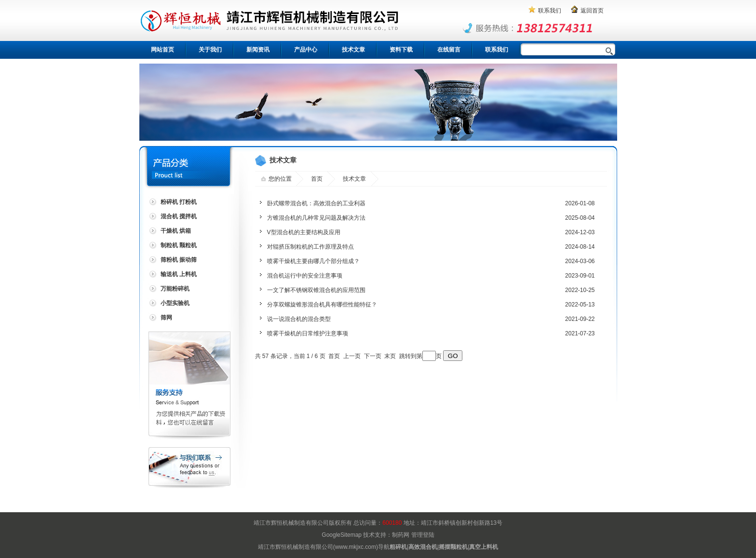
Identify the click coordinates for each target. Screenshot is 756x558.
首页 (317, 179)
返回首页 (592, 11)
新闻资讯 (258, 50)
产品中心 (306, 50)
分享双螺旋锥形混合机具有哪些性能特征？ (322, 305)
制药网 (401, 535)
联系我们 (550, 11)
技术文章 (353, 50)
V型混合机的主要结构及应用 (304, 232)
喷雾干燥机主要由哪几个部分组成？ (313, 261)
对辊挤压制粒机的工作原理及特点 (310, 247)
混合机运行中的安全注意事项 (305, 276)
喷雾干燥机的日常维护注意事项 (308, 333)
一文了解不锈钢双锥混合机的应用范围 (316, 290)
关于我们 (210, 50)
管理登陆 (423, 535)
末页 (390, 356)
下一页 (373, 356)
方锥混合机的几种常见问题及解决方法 (316, 218)
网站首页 (162, 50)
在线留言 (449, 50)
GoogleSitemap (342, 535)
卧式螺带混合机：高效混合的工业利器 (316, 203)
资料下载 (401, 50)
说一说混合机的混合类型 (299, 319)
